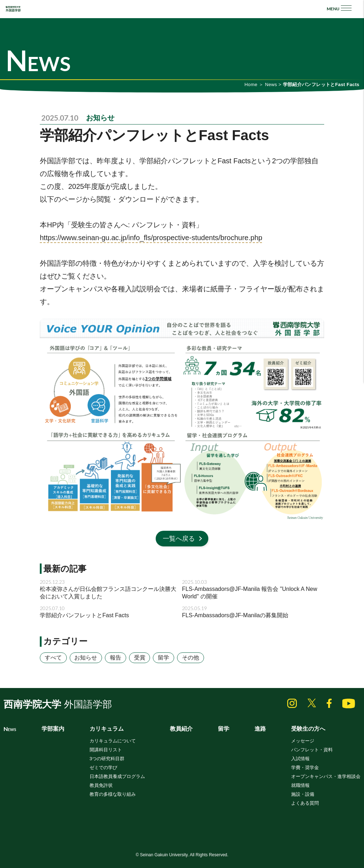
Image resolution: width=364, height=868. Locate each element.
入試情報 (300, 759)
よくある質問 (305, 803)
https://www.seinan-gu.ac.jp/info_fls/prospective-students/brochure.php (151, 238)
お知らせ (100, 118)
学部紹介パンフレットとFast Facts (84, 615)
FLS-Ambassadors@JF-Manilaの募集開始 (235, 615)
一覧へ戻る (179, 539)
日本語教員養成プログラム (117, 776)
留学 (164, 658)
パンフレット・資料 (312, 750)
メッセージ (303, 741)
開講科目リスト (106, 750)
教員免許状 (101, 785)
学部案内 (53, 729)
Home (251, 84)
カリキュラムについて (113, 741)
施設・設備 (303, 794)
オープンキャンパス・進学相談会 (326, 776)
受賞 (140, 658)
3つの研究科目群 (107, 759)
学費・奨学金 (305, 768)
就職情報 (300, 785)
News (271, 84)
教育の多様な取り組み (113, 794)
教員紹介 (181, 729)
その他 (191, 658)
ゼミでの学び (103, 768)
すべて (53, 658)
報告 (116, 658)
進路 (260, 729)
